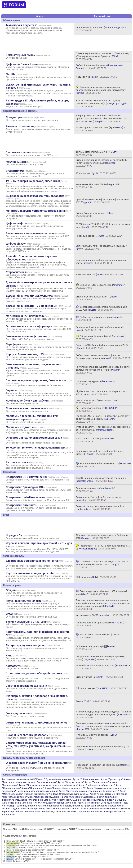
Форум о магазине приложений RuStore (49, 806)
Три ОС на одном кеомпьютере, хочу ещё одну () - (101, 479)
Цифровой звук (16, 244)
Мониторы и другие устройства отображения (35, 211)
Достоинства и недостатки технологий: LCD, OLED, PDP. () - (102, 308)
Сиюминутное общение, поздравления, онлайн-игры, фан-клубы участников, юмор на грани (37, 744)
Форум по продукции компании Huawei (94, 806)
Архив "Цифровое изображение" (97, 785)
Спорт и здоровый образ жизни (26, 686)
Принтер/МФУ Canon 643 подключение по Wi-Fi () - (102, 347)
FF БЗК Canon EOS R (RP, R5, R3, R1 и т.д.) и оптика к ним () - (103, 226)
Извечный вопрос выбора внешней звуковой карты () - (101, 262)
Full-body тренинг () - (101, 688)
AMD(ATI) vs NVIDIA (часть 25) (31, 848)
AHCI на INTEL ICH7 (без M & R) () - (97, 154)
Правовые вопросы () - (99, 236)
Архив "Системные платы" (43, 782)
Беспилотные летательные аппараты (30, 233)
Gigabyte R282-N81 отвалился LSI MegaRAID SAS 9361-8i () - (101, 393)
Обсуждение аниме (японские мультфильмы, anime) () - (100, 658)
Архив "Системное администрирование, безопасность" (89, 791)
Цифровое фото (16, 223)
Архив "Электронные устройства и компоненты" (47, 800)
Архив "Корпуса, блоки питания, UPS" (65, 788)
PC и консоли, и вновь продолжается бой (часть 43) (34, 850)
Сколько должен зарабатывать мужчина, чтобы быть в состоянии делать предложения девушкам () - (103, 726)
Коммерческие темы (66, 812)
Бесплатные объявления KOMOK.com (22, 779)
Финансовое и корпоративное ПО (64, 809)
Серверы (12, 390)
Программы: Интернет (20, 505)
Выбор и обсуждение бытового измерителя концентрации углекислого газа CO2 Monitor (59, 852)
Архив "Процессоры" (112, 779)
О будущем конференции (58, 779)
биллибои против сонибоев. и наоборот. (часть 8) (36, 854)
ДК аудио (10, 859)
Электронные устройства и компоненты (32, 561)
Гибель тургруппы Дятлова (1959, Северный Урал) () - (101, 593)
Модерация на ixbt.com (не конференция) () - (103, 766)
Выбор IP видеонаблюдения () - (99, 67)
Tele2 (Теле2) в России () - (95, 440)
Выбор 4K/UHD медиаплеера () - (101, 286)
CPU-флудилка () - (96, 577)
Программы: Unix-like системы (26, 497)
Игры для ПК (14, 535)
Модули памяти (16, 162)
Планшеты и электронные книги (27, 408)
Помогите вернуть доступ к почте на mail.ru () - (100, 508)
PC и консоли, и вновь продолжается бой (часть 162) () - (102, 537)
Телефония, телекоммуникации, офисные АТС (36, 448)
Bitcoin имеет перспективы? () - (97, 636)
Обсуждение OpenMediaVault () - (100, 338)
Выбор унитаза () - (100, 677)
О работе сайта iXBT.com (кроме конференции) (36, 763)
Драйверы (90, 797)
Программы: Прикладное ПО (24, 487)
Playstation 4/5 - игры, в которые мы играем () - (103, 547)
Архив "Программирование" (68, 797)
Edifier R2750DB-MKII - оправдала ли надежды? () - (101, 247)
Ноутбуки (10, 857)
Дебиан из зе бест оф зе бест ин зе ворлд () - (99, 499)
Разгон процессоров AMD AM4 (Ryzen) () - (100, 129)
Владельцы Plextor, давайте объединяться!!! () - (100, 329)
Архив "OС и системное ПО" (105, 794)
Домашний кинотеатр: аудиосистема (30, 296)
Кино (9, 655)
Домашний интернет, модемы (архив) (37, 791)
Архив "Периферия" (33, 788)
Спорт (9, 861)
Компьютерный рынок (21, 55)
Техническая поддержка (22, 25)
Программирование (40, 797)
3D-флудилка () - (96, 173)
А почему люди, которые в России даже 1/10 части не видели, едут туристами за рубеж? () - (103, 715)
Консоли (10, 854)
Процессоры (14, 117)
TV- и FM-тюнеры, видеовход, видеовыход (33, 181)
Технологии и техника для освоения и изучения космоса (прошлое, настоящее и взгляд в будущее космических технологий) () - (103, 605)
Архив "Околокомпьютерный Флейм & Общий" (100, 800)
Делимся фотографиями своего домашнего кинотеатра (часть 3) (43, 859)
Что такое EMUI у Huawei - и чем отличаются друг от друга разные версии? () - (103, 419)
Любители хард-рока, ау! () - (96, 648)
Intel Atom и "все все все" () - (101, 29)
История (11, 614)
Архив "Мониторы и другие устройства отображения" (48, 785)
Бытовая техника (17, 462)
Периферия (14, 344)
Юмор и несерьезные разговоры (27, 735)
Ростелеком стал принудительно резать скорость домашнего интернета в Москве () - (103, 370)
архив (41, 118)
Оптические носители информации (29, 326)
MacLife (11, 74)
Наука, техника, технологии (24, 601)
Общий (10, 590)
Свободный (8, 815)
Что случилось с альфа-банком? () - (101, 624)
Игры (9, 841)
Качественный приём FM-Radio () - (98, 186)
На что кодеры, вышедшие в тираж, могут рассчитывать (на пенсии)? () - (101, 103)
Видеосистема (15, 171)
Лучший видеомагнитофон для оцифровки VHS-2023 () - (102, 201)
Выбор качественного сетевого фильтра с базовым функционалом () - (103, 357)
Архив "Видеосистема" (97, 782)
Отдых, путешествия (19, 713)
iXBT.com (37, 768)
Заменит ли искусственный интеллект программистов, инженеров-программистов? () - (101, 90)
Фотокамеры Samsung (14, 806)
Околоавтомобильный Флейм (59, 803)
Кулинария (11, 845)
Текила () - (93, 701)
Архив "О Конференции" (86, 779)
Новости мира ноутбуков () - (98, 402)
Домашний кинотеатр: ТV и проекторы (31, 306)
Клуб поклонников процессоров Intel (30, 573)
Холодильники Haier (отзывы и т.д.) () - (103, 465)
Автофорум (13, 666)
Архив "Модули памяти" (71, 782)
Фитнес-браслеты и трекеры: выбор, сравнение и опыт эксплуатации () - (103, 430)
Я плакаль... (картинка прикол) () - (97, 736)
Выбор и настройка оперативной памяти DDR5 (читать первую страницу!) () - (101, 163)
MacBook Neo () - (96, 77)
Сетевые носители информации (27, 336)
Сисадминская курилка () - (95, 383)
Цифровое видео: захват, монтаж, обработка (35, 196)
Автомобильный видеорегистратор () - (103, 667)
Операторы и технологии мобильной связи (34, 438)
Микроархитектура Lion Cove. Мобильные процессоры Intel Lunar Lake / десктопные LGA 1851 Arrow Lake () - (101, 118)
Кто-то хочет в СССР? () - (102, 615)
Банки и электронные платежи (26, 622)
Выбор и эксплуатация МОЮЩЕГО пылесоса (40, 843)
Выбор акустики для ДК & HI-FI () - (98, 298)
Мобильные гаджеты (19, 427)
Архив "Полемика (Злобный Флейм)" (22, 803)
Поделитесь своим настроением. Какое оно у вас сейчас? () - (103, 748)
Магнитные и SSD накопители (25, 316)
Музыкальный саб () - (99, 275)
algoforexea (96, 829)
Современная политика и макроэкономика (101, 812)
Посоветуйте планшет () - (97, 409)
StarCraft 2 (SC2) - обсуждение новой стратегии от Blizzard (37, 841)
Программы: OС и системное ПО (26, 477)
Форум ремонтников (88, 803)
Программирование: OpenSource (102, 809)
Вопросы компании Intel (114, 803)
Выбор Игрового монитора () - (96, 214)
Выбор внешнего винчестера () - (100, 319)
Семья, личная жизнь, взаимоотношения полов (37, 723)
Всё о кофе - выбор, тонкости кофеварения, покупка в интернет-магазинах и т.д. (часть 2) (55, 845)
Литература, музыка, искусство (26, 645)
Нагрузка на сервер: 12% (117, 829)
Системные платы (17, 152)
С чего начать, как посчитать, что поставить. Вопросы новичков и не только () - (102, 564)
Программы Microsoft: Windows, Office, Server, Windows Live (56, 794)
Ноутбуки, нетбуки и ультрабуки (27, 401)
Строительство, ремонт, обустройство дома (34, 673)
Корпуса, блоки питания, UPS (25, 354)
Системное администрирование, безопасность (36, 380)
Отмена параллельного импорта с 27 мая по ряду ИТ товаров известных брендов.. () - (103, 56)
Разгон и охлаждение (20, 126)
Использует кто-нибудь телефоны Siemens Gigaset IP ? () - (99, 452)
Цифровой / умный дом (21, 64)
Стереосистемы (16, 272)
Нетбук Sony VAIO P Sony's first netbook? (32, 857)
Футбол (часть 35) (20, 861)
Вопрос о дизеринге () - (96, 490)
